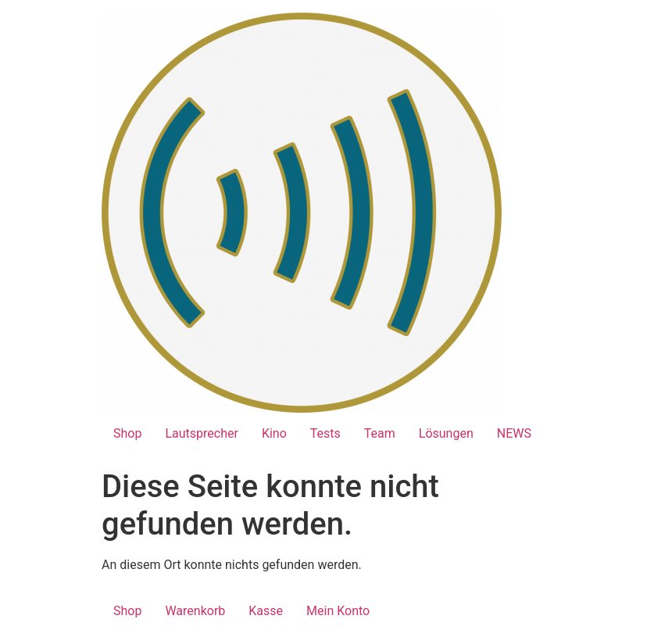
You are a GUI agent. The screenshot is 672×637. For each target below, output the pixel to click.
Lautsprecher (201, 433)
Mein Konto (338, 611)
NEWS (514, 433)
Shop (127, 433)
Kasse (266, 611)
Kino (274, 433)
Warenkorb (195, 611)
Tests (325, 433)
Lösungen (446, 433)
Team (380, 433)
